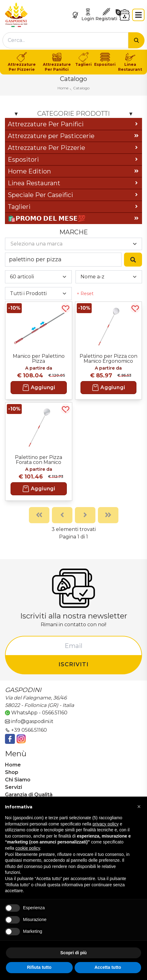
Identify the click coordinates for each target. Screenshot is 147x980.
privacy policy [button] (106, 824)
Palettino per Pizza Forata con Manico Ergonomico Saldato (39, 460)
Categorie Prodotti (73, 114)
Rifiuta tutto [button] (39, 967)
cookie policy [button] (28, 848)
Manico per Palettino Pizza (39, 358)
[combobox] (65, 40)
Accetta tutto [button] (108, 967)
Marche (74, 232)
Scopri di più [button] (73, 953)
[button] (139, 807)
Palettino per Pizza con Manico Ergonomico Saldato (108, 358)
